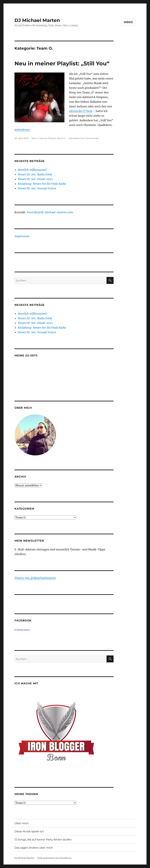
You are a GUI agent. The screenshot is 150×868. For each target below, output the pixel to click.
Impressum (22, 236)
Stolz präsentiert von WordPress (54, 858)
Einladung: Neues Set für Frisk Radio (42, 184)
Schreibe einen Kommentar (84, 138)
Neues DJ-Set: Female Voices (37, 188)
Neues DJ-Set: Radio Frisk (35, 174)
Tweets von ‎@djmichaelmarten (35, 578)
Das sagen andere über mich (34, 848)
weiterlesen (22, 130)
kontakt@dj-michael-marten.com (50, 212)
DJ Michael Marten (37, 20)
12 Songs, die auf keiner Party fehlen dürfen (43, 840)
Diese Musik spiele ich (29, 831)
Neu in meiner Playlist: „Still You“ (62, 63)
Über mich (22, 823)
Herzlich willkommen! (33, 170)
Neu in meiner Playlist (44, 138)
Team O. (61, 138)
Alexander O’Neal (81, 111)
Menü (128, 22)
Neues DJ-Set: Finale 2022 (35, 179)
